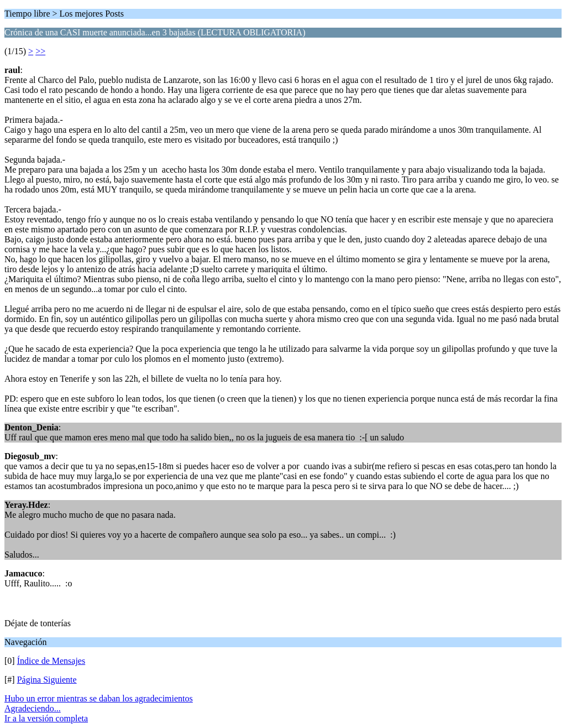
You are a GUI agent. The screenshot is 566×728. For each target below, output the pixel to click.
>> (40, 51)
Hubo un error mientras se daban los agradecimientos (99, 698)
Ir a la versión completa (46, 718)
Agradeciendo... (33, 708)
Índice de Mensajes (51, 661)
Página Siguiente (47, 680)
